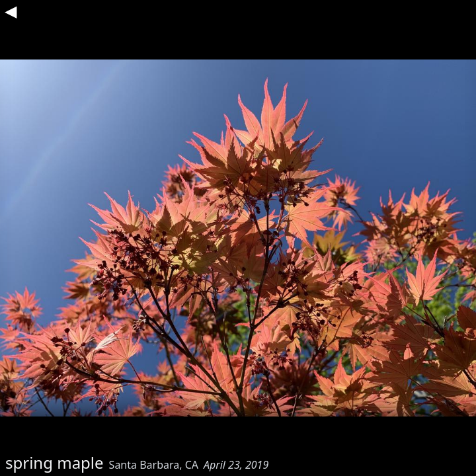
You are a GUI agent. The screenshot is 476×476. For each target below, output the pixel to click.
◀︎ (11, 11)
